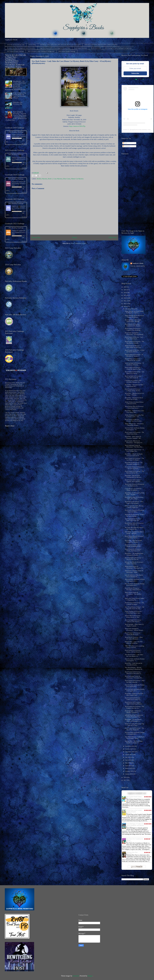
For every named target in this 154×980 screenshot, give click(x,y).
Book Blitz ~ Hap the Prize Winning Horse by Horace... (133, 476)
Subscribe (135, 73)
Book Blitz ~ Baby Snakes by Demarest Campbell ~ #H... (133, 437)
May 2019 (128, 763)
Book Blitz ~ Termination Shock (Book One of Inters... (134, 399)
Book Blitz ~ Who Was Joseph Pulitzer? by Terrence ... (133, 541)
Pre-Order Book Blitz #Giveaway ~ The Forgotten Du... (135, 528)
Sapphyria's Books (138, 263)
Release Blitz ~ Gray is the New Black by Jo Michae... (134, 643)
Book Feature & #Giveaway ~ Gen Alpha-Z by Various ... (135, 373)
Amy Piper (130, 827)
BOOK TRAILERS (96, 48)
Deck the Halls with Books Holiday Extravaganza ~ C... (135, 660)
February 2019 (129, 771)
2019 (125, 306)
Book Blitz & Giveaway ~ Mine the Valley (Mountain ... (134, 638)
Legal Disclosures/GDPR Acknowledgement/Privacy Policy (55, 48)
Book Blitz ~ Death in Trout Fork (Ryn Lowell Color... (134, 694)
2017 (125, 780)
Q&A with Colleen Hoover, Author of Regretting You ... (135, 599)
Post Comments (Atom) (78, 243)
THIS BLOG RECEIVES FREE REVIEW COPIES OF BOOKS (101, 45)
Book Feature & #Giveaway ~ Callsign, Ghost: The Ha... (133, 390)
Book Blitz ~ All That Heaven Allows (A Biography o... (133, 720)
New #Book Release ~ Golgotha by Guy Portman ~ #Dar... (135, 738)
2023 (125, 295)
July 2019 (128, 757)
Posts (125, 143)
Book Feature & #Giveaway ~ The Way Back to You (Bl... (134, 342)
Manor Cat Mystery (77, 179)
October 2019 (129, 749)
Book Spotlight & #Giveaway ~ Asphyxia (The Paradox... (134, 621)
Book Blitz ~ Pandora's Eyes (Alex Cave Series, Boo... (135, 412)
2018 (125, 777)
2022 (125, 298)
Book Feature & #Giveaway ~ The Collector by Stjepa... (134, 604)
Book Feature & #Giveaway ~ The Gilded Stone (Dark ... (134, 433)
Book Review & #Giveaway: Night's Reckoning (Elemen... (134, 703)
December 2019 (130, 309)
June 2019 (128, 760)
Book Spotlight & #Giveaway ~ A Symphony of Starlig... (134, 364)
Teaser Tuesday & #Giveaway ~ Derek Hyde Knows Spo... (134, 612)
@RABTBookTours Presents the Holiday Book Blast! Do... (134, 716)
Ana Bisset (130, 842)
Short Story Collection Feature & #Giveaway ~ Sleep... (134, 572)
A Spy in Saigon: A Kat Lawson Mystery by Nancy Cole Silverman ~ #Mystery (20, 95)
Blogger (90, 976)
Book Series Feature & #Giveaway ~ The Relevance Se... (135, 485)
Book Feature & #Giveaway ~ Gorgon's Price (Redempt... (133, 329)
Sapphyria (14, 135)
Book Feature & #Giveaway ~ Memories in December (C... (134, 673)
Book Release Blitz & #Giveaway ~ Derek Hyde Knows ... (134, 407)
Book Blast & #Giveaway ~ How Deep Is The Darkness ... (134, 502)
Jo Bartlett (130, 813)
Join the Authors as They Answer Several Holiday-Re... (134, 576)
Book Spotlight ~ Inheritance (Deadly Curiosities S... (133, 712)
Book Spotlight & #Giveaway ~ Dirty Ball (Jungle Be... (134, 377)
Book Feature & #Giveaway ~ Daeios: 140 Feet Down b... (133, 651)
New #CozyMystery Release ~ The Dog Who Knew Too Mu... (135, 608)
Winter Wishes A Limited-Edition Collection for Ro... (134, 403)
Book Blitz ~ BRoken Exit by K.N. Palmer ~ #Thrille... (135, 394)
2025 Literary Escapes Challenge (15, 51)
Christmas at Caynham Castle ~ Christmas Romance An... (134, 381)
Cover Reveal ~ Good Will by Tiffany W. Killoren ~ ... (133, 489)
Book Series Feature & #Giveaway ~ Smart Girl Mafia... (135, 511)
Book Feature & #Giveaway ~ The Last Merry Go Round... (134, 459)
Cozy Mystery (58, 179)
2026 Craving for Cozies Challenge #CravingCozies (41, 51)
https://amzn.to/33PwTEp (77, 126)
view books (24, 144)
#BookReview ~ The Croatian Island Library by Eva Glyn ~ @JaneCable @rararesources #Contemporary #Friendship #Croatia (16, 85)
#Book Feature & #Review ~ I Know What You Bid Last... (133, 347)
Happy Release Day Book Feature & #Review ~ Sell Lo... (134, 312)
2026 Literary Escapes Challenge (67, 51)
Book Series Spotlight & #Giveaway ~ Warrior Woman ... (135, 629)
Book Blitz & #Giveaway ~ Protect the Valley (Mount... (135, 515)
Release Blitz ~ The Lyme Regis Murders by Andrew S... (134, 742)
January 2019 (129, 774)
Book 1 (50, 179)
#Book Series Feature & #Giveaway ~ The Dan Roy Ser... (133, 594)
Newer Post (36, 237)
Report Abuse (10, 426)
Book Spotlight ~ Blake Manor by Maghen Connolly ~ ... (134, 625)
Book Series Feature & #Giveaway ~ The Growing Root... (135, 468)
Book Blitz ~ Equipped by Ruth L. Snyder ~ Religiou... (134, 533)
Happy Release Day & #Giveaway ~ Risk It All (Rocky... (134, 316)
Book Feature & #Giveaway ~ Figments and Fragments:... (133, 481)
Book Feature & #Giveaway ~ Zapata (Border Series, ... (133, 634)
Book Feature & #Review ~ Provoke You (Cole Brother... (134, 420)
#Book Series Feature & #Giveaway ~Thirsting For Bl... (134, 567)
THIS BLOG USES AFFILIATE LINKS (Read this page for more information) (60, 45)
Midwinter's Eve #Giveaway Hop (18, 103)
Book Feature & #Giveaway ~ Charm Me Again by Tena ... (133, 368)
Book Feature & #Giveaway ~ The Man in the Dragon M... (134, 729)
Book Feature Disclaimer (81, 48)
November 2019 (130, 746)
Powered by (135, 79)
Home (75, 237)
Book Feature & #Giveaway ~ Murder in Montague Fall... (133, 546)
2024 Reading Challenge (16, 179)
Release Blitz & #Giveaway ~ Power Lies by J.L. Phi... (133, 617)
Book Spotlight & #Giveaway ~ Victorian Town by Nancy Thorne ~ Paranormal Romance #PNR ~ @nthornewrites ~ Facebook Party (16, 116)
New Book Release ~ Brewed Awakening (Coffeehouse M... (134, 668)
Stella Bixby (130, 854)
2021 (125, 301)
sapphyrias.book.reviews (139, 130)
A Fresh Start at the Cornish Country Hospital (134, 811)
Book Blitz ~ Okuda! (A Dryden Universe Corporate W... (134, 455)
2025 (125, 290)
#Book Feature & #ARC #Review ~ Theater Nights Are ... (134, 507)
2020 (125, 304)
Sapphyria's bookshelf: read (137, 793)
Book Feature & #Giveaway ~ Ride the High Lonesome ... (135, 681)
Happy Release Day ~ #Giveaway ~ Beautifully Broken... (134, 425)
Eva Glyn (129, 798)
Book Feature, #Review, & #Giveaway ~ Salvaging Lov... (134, 442)
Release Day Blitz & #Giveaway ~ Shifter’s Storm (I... (134, 563)
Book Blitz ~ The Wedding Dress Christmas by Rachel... (134, 554)
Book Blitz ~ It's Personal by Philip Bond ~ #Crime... (135, 494)
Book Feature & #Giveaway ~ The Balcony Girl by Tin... (134, 472)
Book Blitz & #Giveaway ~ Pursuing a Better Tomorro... (134, 589)
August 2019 (129, 755)
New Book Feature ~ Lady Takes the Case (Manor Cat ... (134, 655)
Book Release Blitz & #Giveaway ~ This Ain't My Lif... (134, 524)
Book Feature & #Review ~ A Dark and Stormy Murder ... (135, 351)
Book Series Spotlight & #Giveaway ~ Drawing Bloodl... (134, 334)
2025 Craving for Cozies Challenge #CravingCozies (118, 48)
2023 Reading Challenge (16, 203)
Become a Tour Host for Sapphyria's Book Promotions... (21, 48)
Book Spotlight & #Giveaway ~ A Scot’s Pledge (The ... (134, 451)
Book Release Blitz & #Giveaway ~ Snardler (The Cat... (134, 537)
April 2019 (128, 766)
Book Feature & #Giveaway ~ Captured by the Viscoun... (133, 360)
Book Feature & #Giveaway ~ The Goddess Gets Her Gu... (134, 707)
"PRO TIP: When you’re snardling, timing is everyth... (135, 647)
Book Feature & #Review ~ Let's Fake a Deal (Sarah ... (134, 338)
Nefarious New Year (132, 852)
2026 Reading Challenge (16, 132)
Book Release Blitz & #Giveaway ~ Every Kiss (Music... (134, 498)
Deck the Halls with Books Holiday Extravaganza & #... (135, 580)
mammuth (76, 976)
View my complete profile (138, 266)
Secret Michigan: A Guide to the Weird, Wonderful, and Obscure (135, 825)
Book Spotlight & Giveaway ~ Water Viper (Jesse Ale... (133, 520)
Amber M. (126, 130)
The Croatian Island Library (134, 797)
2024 (125, 293)
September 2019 (130, 752)
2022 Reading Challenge (16, 228)
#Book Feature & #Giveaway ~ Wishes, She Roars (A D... (134, 550)
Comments (126, 146)
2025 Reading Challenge (16, 154)
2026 (125, 287)
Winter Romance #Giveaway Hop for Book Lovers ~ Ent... (134, 416)
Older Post (113, 237)
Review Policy (32, 45)
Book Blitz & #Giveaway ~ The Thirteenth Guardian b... (134, 463)
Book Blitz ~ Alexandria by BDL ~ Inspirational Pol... (135, 386)
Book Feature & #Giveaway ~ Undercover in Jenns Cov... (133, 699)
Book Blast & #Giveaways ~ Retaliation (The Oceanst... (133, 325)
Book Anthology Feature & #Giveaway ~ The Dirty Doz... (134, 446)
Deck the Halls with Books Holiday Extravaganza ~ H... (135, 429)
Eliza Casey (67, 179)
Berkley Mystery (42, 179)
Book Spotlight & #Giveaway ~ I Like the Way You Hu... (134, 559)
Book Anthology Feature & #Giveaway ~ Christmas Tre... (134, 677)
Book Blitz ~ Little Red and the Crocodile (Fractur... (134, 664)
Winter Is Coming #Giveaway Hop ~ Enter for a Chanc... (135, 725)
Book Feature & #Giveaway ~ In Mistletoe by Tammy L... (134, 355)
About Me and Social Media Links (16, 45)
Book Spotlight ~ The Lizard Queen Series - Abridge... (133, 321)
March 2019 (129, 768)
